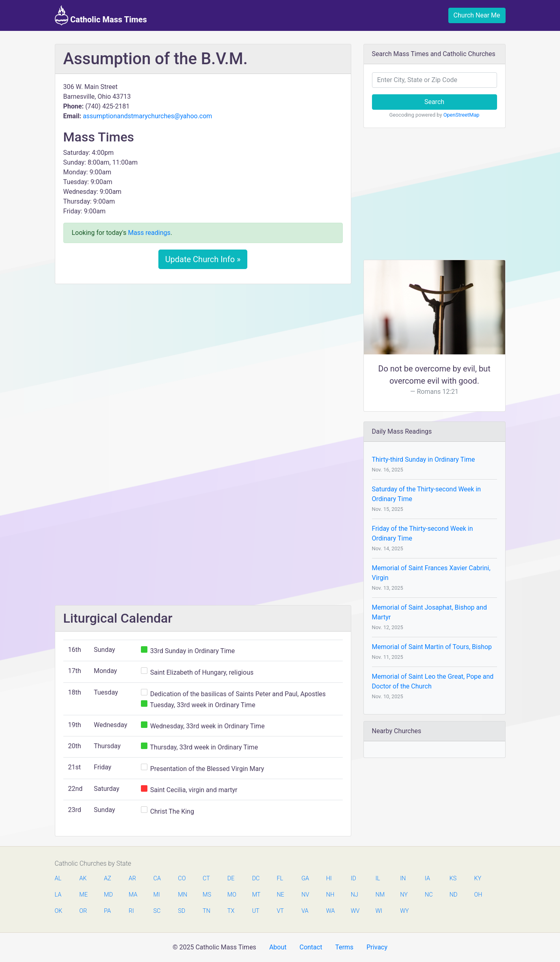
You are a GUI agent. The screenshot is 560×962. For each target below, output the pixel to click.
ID (354, 878)
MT (256, 895)
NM (379, 895)
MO (231, 895)
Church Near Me (477, 15)
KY (478, 878)
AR (132, 878)
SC (157, 911)
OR (83, 911)
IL (377, 878)
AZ (108, 878)
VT (280, 911)
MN (182, 895)
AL (58, 878)
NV (305, 895)
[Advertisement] (203, 351)
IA (427, 878)
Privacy (377, 947)
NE (280, 895)
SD (182, 911)
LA (58, 895)
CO (182, 878)
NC (429, 895)
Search (434, 102)
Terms (344, 947)
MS (207, 895)
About (278, 947)
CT (206, 878)
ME (83, 895)
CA (157, 878)
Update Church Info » (203, 259)
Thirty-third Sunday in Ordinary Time (424, 459)
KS (453, 878)
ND (454, 895)
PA (107, 911)
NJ (355, 895)
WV (355, 911)
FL (280, 878)
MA (133, 895)
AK (83, 878)
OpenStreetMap (462, 115)
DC (256, 878)
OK (59, 911)
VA (305, 911)
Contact (311, 947)
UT (256, 911)
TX (231, 911)
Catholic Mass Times (101, 15)
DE (231, 878)
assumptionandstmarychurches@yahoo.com (148, 116)
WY (404, 911)
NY (404, 895)
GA (305, 878)
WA (330, 911)
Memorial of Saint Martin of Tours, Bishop (432, 647)
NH (330, 895)
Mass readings (149, 233)
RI (131, 911)
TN (206, 911)
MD (108, 895)
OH (478, 895)
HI (329, 878)
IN (403, 878)
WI (379, 911)
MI (157, 895)
